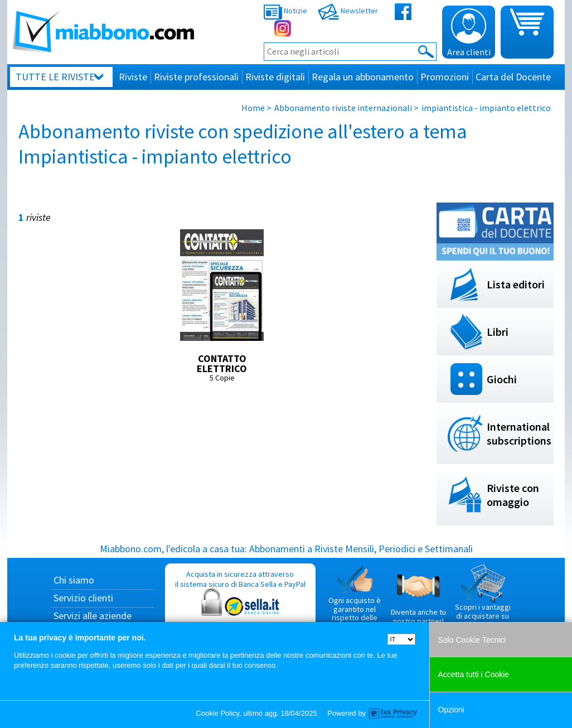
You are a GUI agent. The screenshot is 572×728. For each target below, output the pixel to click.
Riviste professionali (196, 77)
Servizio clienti (83, 598)
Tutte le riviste (55, 77)
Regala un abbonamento (363, 77)
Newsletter (348, 11)
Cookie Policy (217, 713)
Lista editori (516, 284)
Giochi (502, 379)
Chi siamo (74, 580)
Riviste (133, 77)
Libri (498, 332)
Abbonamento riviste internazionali (343, 108)
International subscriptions (519, 433)
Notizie (285, 11)
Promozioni (445, 77)
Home (253, 108)
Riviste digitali (275, 77)
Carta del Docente (513, 77)
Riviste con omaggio (513, 495)
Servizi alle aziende (93, 616)
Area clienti (469, 33)
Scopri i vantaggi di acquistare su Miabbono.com (483, 596)
